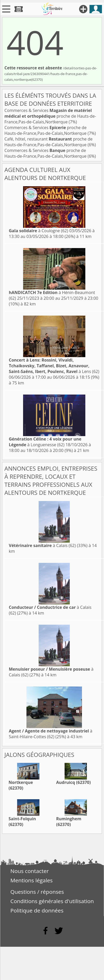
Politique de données (37, 910)
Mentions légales (32, 880)
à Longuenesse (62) (45, 442)
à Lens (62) (54, 366)
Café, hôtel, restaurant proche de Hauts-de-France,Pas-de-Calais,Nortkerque (48, 142)
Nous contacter (30, 871)
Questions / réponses (37, 892)
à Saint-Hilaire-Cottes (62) (51, 734)
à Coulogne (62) (39, 231)
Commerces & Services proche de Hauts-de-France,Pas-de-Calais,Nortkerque (50, 116)
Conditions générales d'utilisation (52, 901)
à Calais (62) (42, 545)
